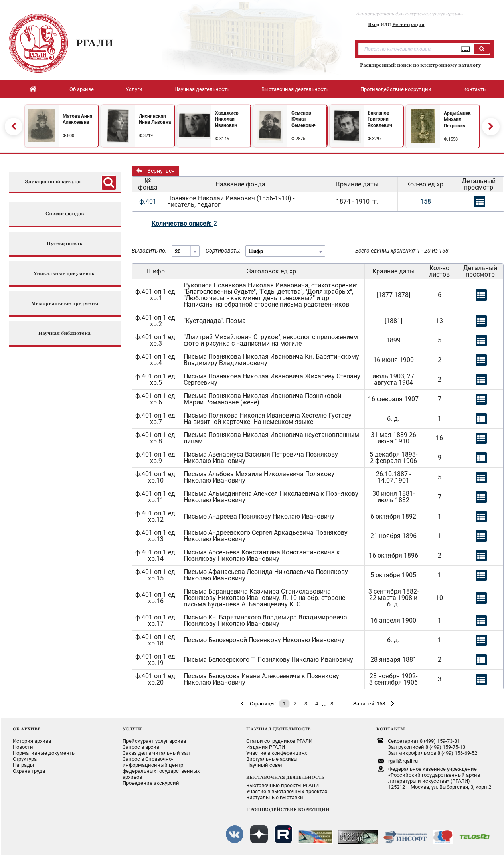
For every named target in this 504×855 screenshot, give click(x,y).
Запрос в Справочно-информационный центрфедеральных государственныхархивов (161, 768)
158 (426, 201)
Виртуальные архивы (272, 759)
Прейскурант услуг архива (154, 741)
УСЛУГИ (132, 729)
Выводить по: (149, 251)
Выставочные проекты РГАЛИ (283, 785)
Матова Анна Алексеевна (77, 119)
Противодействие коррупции (396, 89)
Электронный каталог (53, 182)
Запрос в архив (141, 747)
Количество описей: (183, 223)
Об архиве (82, 89)
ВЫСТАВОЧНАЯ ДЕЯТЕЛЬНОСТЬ (285, 777)
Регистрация (408, 24)
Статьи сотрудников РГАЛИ (279, 741)
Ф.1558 (451, 139)
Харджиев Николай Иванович (227, 119)
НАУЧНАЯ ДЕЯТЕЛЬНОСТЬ (278, 729)
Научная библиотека (64, 333)
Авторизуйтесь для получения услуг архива (409, 14)
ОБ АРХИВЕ (27, 729)
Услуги (134, 89)
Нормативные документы (44, 753)
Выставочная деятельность (295, 89)
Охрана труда (29, 771)
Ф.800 (68, 136)
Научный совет (265, 765)
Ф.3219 (146, 136)
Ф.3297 (375, 139)
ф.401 (148, 201)
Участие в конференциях (277, 753)
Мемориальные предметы (65, 304)
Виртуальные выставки (275, 797)
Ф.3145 (222, 139)
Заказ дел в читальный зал (156, 753)
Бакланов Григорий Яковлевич (380, 119)
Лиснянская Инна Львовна (155, 119)
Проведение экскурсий (151, 783)
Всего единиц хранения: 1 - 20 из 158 (402, 251)
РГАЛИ (95, 43)
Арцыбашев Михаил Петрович (457, 120)
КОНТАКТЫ (391, 729)
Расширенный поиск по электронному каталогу (420, 65)
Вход (374, 24)
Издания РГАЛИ (266, 747)
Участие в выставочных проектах (287, 791)
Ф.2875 (298, 139)
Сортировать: (223, 251)
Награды (23, 765)
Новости (23, 747)
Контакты (475, 89)
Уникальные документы (65, 274)
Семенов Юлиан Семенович (304, 119)
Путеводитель (64, 244)
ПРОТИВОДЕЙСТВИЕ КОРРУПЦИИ (288, 809)
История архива (32, 741)
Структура (25, 759)
